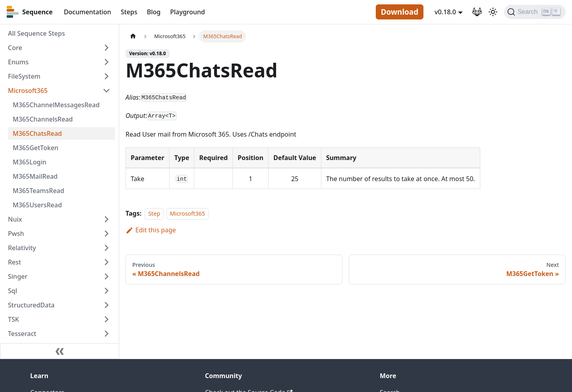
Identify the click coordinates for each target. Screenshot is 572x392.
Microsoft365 (28, 91)
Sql (13, 291)
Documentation (88, 12)
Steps (129, 12)
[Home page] (133, 36)
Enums (18, 62)
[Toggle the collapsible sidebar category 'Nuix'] (106, 219)
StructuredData (31, 305)
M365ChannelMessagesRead (56, 105)
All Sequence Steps (36, 33)
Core (15, 48)
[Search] (535, 12)
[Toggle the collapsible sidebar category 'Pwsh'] (106, 234)
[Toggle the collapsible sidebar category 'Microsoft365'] (106, 91)
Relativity (22, 248)
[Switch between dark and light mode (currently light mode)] (493, 12)
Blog (154, 12)
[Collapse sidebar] (60, 351)
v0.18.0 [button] (445, 12)
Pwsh (16, 234)
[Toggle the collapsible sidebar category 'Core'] (106, 48)
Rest (14, 262)
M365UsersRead (37, 205)
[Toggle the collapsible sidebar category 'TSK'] (106, 319)
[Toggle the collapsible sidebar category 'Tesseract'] (106, 334)
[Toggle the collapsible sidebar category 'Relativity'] (106, 248)
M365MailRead (35, 176)
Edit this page (151, 230)
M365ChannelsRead (43, 119)
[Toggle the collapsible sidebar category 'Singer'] (106, 276)
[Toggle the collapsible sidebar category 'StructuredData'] (106, 305)
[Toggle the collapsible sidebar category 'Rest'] (106, 262)
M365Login (30, 162)
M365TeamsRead (39, 191)
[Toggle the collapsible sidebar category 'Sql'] (106, 291)
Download (400, 12)
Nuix (15, 219)
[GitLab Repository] (477, 12)
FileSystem (24, 76)
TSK (14, 319)
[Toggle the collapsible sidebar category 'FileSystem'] (106, 76)
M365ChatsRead (37, 133)
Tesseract (22, 334)
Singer (18, 276)
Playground (187, 12)
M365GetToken (36, 148)
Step (154, 213)
